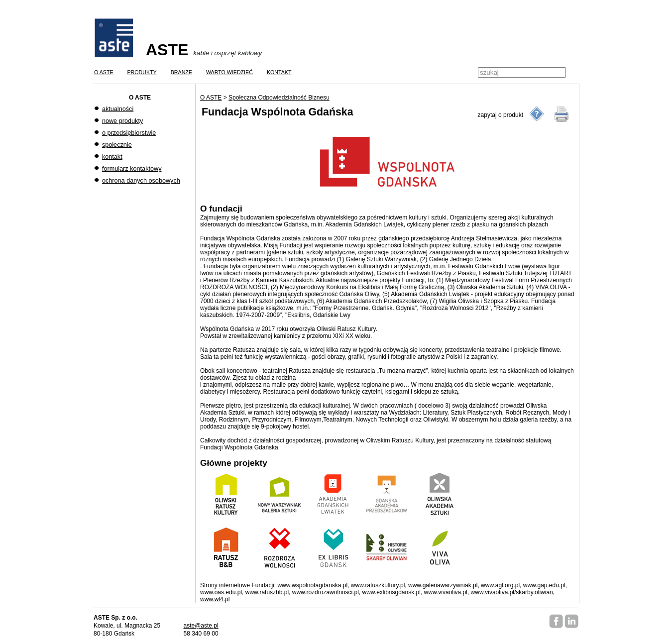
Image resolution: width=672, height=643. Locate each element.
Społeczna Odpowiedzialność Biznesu (279, 98)
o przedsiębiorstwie (129, 133)
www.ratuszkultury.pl (378, 585)
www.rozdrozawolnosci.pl (326, 592)
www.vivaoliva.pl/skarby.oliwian (512, 592)
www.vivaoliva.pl (446, 592)
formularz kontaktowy (132, 169)
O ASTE (211, 98)
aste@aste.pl (201, 626)
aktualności (118, 109)
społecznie (117, 145)
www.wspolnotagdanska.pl (312, 585)
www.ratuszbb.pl (267, 592)
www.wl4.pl (215, 599)
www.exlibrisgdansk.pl (392, 592)
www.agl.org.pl (500, 585)
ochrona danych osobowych (141, 181)
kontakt (112, 157)
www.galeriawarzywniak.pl (443, 585)
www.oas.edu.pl (221, 592)
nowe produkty (122, 121)
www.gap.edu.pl (544, 585)
